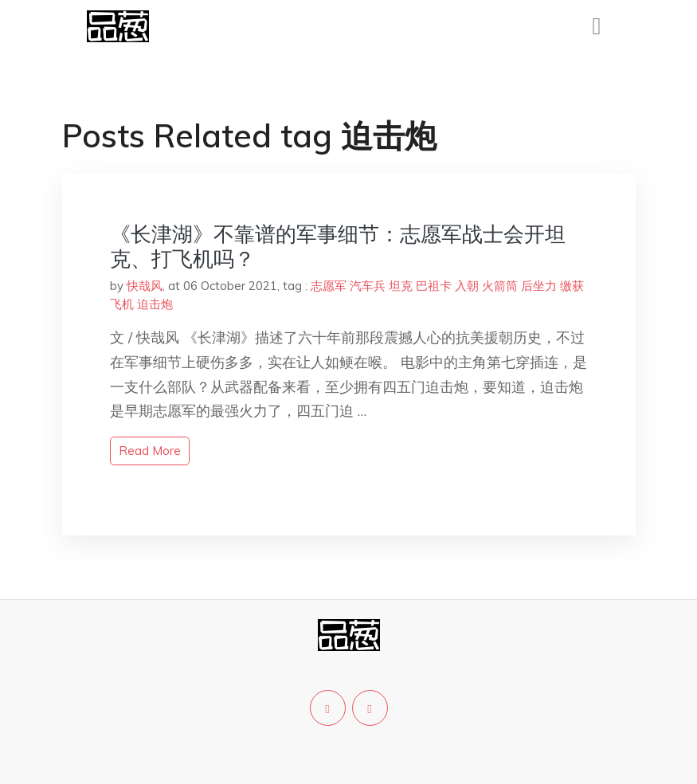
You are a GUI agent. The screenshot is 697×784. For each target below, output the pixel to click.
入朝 (467, 286)
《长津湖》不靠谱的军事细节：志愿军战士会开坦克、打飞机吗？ (338, 246)
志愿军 (329, 286)
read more (150, 451)
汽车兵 (368, 286)
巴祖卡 (434, 286)
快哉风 (145, 286)
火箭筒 (500, 286)
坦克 (401, 286)
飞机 (122, 304)
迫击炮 (155, 304)
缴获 (572, 286)
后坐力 (539, 286)
